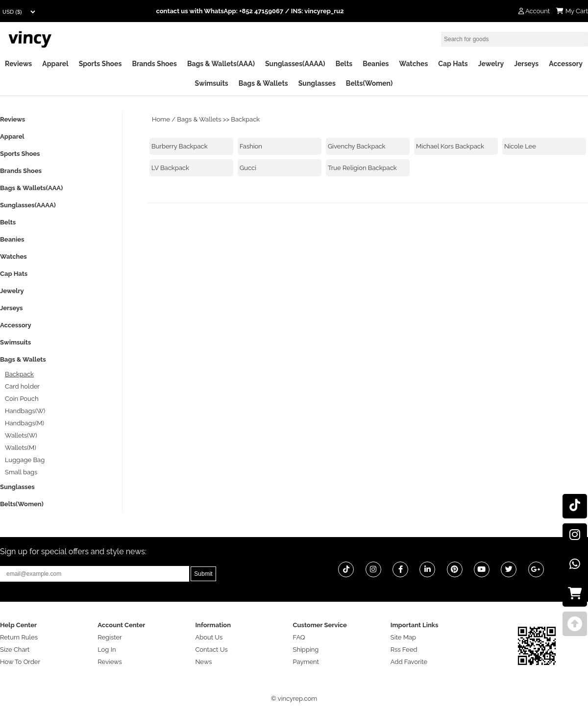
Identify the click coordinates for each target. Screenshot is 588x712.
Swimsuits (212, 83)
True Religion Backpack (362, 168)
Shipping (306, 650)
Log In (107, 650)
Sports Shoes (100, 64)
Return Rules (19, 637)
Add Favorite (409, 662)
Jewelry (491, 64)
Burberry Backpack (180, 146)
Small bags (21, 472)
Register (110, 637)
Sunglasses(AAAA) (295, 64)
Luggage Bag (25, 460)
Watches (413, 64)
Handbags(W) (25, 411)
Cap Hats (453, 64)
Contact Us (211, 650)
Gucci (248, 168)
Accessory (566, 64)
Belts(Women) (369, 83)
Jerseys (526, 64)
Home (161, 119)
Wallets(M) (21, 448)
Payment (306, 662)
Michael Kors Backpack (450, 146)
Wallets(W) (21, 435)
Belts (344, 64)
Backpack (245, 119)
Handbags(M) (24, 423)
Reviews (18, 64)
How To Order (20, 662)
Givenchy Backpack (357, 146)
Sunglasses (317, 83)
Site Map (403, 637)
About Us (209, 637)
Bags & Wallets (263, 83)
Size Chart (15, 650)
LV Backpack (170, 168)
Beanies (376, 64)
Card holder (22, 386)
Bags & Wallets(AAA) (221, 64)
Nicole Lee (520, 146)
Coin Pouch (22, 399)
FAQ (299, 637)
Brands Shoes (154, 64)
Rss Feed (404, 650)
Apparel (55, 64)
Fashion (251, 146)
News (203, 662)
